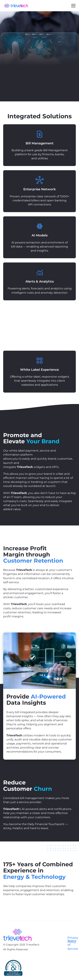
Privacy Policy (73, 940)
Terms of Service (73, 945)
